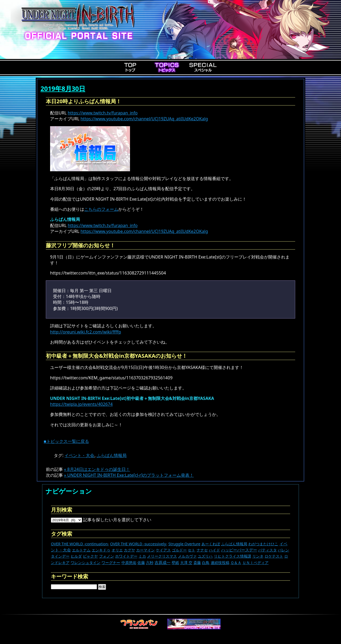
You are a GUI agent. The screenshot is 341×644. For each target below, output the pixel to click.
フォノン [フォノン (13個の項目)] (107, 556)
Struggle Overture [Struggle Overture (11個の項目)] (184, 544)
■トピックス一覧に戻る (66, 441)
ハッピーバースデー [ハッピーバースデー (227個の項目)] (239, 550)
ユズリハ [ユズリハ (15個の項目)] (205, 556)
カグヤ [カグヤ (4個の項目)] (129, 550)
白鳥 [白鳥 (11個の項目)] (206, 562)
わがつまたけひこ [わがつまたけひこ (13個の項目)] (263, 544)
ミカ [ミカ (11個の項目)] (142, 556)
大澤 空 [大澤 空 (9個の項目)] (186, 562)
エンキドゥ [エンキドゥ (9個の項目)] (101, 550)
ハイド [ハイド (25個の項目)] (214, 550)
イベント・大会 (79, 455)
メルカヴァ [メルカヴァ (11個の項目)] (187, 556)
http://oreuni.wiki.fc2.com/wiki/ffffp (86, 332)
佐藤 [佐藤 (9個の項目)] (141, 562)
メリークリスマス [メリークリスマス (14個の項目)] (162, 556)
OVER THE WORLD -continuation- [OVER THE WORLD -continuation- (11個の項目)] (80, 544)
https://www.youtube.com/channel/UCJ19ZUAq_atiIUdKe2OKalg (144, 119)
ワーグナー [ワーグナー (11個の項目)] (111, 562)
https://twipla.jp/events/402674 (81, 404)
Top (131, 67)
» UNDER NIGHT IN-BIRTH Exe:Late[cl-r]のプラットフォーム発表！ (129, 475)
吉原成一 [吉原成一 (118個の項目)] (163, 562)
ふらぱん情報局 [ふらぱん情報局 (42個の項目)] (234, 544)
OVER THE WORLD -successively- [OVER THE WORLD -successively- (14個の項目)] (139, 544)
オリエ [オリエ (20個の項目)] (117, 550)
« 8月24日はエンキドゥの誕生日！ (97, 469)
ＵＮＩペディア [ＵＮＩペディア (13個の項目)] (255, 562)
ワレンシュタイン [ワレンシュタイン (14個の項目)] (86, 562)
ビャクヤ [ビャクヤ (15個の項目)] (90, 556)
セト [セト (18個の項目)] (192, 550)
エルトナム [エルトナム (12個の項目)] (81, 550)
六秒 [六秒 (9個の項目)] (150, 562)
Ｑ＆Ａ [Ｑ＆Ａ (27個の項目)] (236, 562)
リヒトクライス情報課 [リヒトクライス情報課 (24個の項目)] (233, 556)
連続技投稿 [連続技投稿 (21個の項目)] (220, 562)
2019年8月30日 (63, 88)
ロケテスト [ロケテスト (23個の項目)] (274, 556)
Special (203, 67)
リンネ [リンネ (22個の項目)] (258, 556)
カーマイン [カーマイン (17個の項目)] (145, 550)
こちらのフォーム (101, 209)
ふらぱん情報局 (112, 455)
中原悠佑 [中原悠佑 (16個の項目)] (129, 562)
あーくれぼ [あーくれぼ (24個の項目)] (211, 544)
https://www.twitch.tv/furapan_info (103, 113)
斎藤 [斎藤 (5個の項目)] (197, 562)
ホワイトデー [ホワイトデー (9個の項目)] (126, 556)
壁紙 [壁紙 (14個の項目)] (175, 562)
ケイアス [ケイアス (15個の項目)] (163, 550)
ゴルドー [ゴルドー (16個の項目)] (179, 550)
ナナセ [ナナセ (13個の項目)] (202, 550)
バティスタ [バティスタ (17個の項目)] (267, 550)
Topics (167, 67)
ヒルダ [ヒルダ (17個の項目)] (76, 556)
